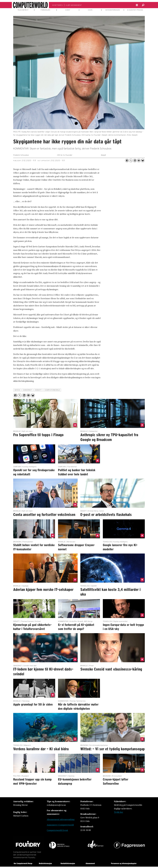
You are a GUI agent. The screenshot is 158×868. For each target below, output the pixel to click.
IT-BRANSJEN (45, 10)
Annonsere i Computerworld (60, 825)
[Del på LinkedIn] (135, 161)
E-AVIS (90, 10)
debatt (38, 390)
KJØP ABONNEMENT (74, 5)
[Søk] (143, 5)
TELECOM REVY (23, 10)
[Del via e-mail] (139, 161)
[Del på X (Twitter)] (131, 161)
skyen (17, 390)
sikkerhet (27, 390)
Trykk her (118, 812)
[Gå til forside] (30, 5)
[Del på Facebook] (127, 161)
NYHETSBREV (58, 5)
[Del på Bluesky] (143, 161)
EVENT (68, 10)
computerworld (52, 390)
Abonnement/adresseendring (61, 819)
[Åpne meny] (137, 5)
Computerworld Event (57, 830)
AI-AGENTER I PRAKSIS (135, 10)
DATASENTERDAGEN (113, 10)
